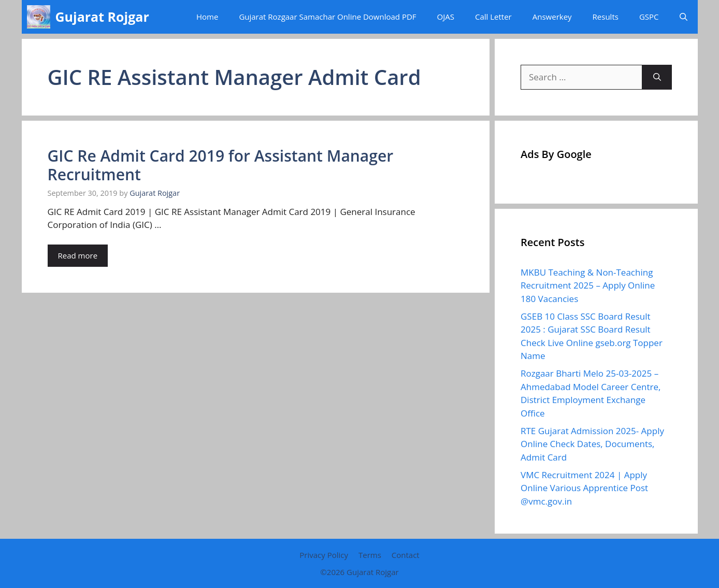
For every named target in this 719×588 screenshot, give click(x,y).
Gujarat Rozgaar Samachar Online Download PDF (327, 17)
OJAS (446, 17)
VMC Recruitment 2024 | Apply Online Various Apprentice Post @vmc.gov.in (584, 488)
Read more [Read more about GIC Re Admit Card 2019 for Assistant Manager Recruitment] (78, 255)
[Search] (657, 77)
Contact (406, 555)
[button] (684, 17)
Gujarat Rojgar (102, 17)
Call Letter (493, 17)
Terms (370, 555)
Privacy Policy (324, 555)
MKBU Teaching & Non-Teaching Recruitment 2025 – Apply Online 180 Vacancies (588, 285)
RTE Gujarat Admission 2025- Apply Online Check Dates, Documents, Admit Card (592, 444)
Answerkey (552, 17)
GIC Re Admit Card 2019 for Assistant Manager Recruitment (221, 165)
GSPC (649, 17)
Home (207, 17)
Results (606, 17)
